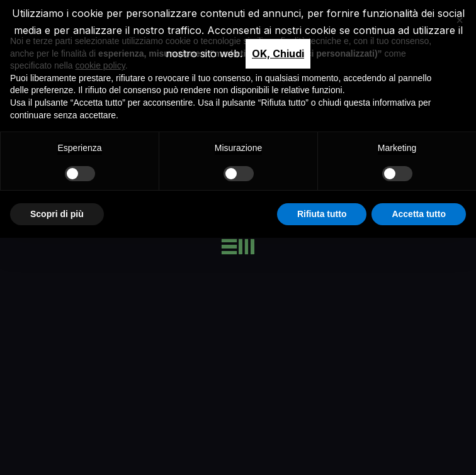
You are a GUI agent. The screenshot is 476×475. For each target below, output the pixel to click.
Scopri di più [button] (57, 214)
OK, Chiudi (278, 53)
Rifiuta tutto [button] (322, 214)
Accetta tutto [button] (419, 214)
